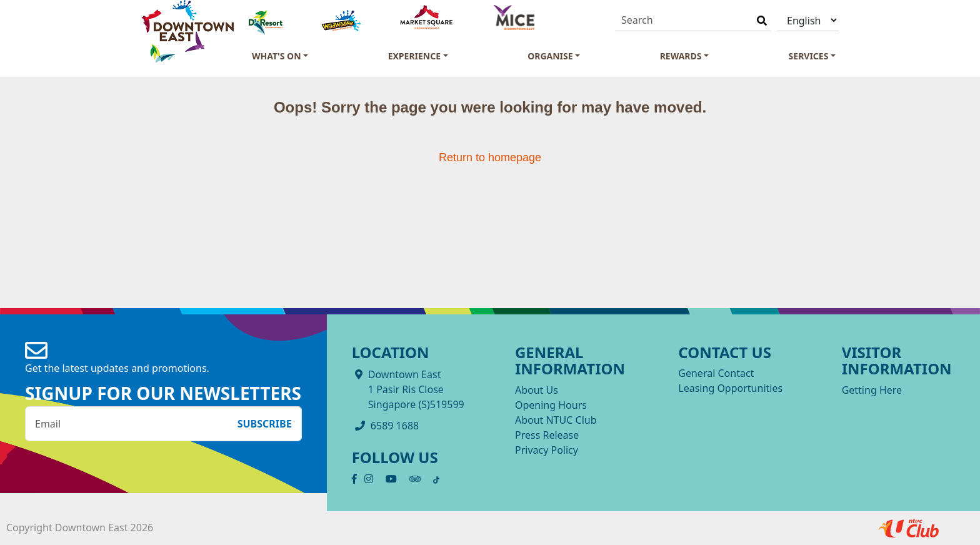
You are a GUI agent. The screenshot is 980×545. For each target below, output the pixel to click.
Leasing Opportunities (730, 388)
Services (809, 56)
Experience (414, 56)
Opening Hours (551, 405)
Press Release (547, 435)
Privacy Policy (547, 450)
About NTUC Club (556, 420)
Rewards (681, 56)
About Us (537, 390)
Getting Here (872, 390)
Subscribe (265, 424)
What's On (277, 56)
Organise (550, 56)
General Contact (716, 373)
